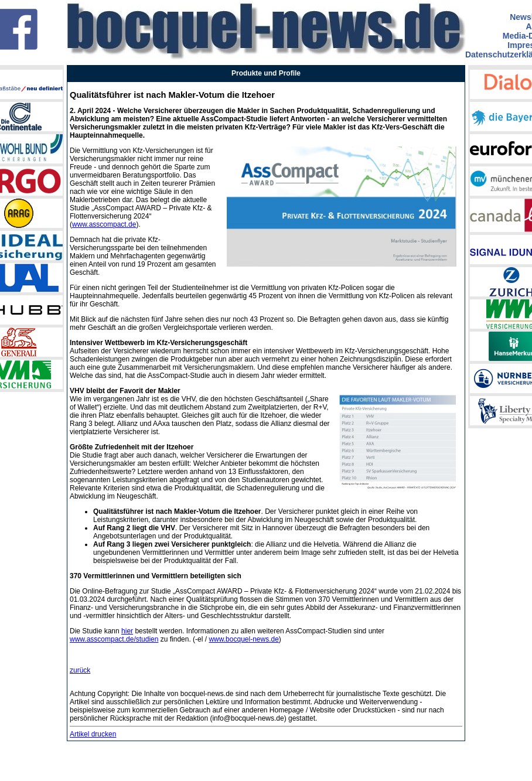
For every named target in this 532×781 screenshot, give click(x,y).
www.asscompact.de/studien (114, 639)
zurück (80, 670)
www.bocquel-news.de (243, 639)
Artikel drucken (93, 734)
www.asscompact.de (104, 224)
